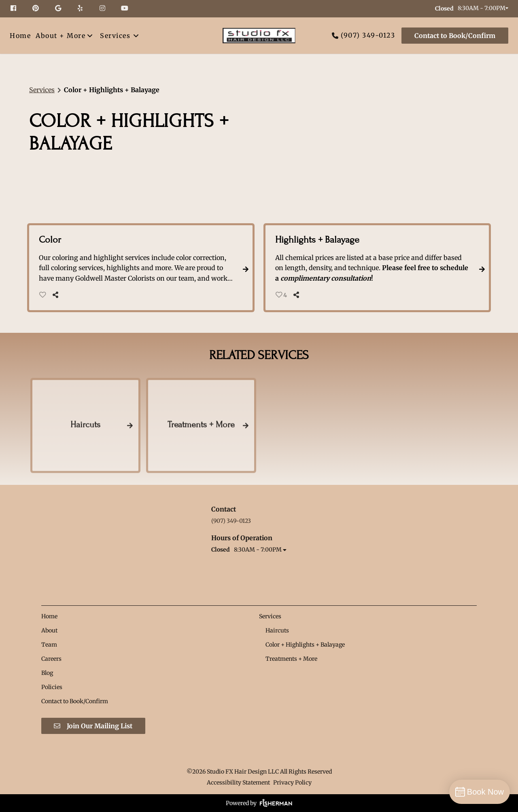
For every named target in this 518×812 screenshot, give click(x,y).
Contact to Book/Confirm (455, 36)
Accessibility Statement (238, 782)
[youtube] (125, 8)
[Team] (49, 645)
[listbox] (65, 36)
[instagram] (103, 8)
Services (42, 90)
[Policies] (52, 687)
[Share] (57, 295)
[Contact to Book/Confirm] (454, 36)
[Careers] (51, 659)
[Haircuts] (277, 630)
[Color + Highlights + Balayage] (305, 645)
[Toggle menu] (136, 36)
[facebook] (18, 8)
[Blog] (47, 673)
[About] (49, 630)
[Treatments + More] (291, 659)
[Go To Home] (259, 36)
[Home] (21, 36)
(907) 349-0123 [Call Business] (368, 35)
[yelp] (81, 8)
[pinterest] (37, 8)
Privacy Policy (292, 782)
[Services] (115, 36)
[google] (59, 8)
